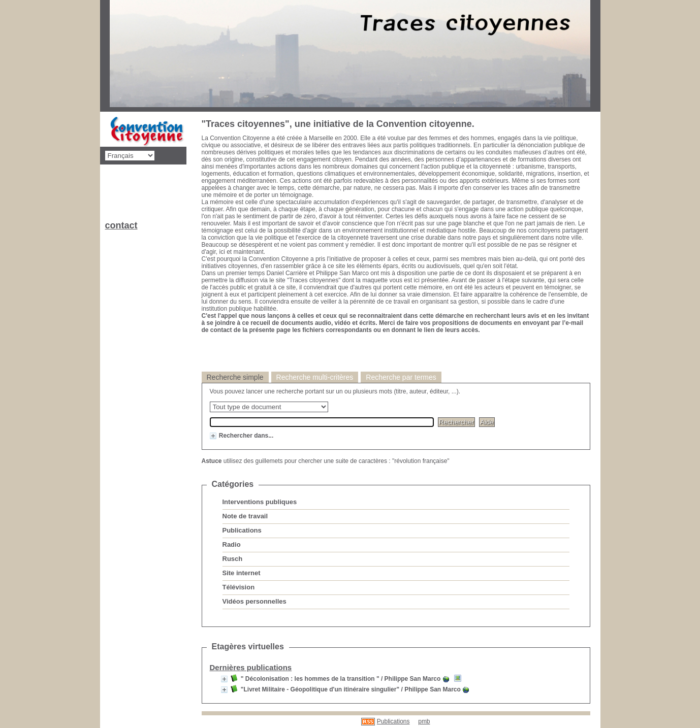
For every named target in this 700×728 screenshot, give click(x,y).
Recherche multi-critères (315, 377)
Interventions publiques (260, 502)
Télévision (239, 587)
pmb (424, 721)
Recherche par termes (401, 377)
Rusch (233, 559)
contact (121, 225)
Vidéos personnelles (254, 601)
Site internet (242, 573)
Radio (232, 544)
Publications (242, 530)
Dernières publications (251, 667)
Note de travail (245, 516)
